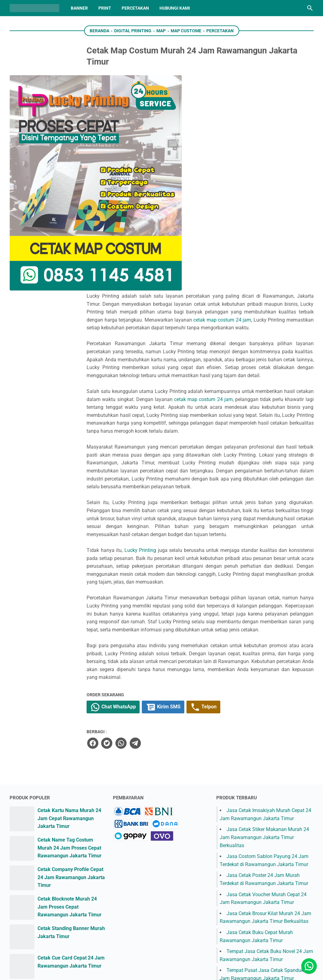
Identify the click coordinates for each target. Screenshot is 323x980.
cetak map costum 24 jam (205, 113)
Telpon (247, 556)
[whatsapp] (159, 592)
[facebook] (131, 592)
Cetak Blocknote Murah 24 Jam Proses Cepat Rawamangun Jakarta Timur (70, 756)
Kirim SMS (204, 556)
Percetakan (135, 8)
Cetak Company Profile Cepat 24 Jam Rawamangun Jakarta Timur (71, 726)
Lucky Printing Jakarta (169, 970)
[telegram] (173, 592)
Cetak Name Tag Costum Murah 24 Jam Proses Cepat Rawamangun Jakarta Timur (70, 697)
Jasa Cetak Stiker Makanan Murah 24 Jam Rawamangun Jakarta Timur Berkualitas (264, 686)
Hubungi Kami (175, 8)
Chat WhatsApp (153, 556)
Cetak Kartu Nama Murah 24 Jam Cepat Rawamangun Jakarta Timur (69, 667)
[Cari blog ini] (310, 8)
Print (105, 8)
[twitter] (145, 592)
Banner (79, 8)
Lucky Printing (178, 375)
